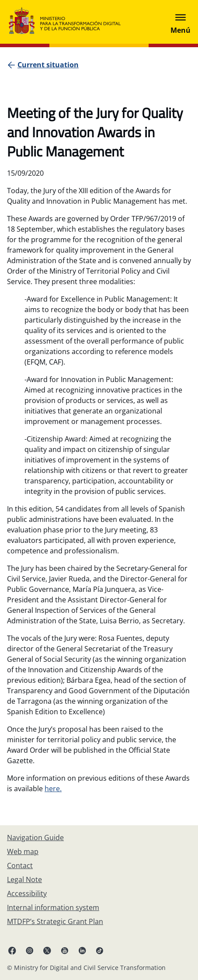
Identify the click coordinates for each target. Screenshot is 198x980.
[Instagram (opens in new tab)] (30, 950)
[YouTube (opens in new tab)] (65, 950)
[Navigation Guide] (35, 838)
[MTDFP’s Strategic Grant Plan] (55, 921)
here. (53, 789)
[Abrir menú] (181, 22)
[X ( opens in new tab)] (47, 950)
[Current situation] (48, 65)
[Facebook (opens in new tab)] (12, 950)
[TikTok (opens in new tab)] (100, 950)
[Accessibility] (27, 893)
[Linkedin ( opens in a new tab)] (82, 950)
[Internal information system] (53, 907)
